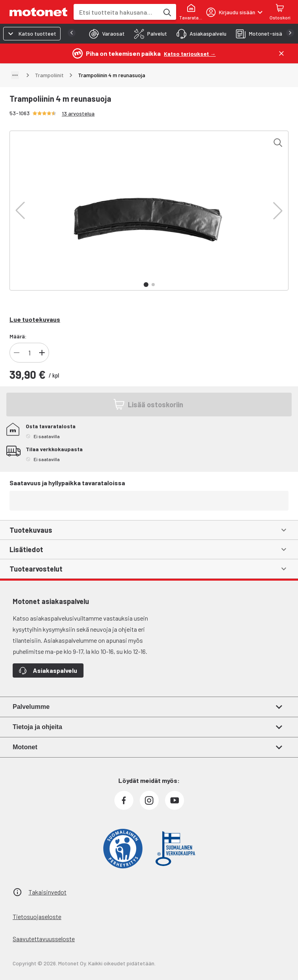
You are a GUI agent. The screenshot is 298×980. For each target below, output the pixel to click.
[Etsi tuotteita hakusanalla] (167, 12)
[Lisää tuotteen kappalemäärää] (42, 353)
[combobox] (116, 12)
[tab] (104, 34)
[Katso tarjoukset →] (190, 53)
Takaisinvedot (47, 892)
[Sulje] (281, 53)
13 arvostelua (78, 113)
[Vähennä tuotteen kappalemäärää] (17, 353)
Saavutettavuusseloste (44, 939)
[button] (20, 211)
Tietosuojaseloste (37, 916)
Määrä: (18, 336)
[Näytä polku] (15, 75)
